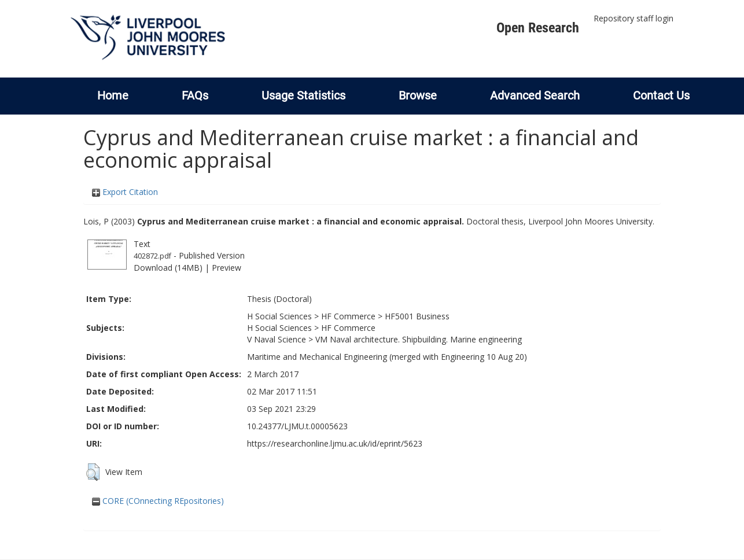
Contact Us (661, 95)
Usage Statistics (303, 95)
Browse (418, 95)
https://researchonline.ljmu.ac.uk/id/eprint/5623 (335, 443)
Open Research (538, 28)
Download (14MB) (168, 268)
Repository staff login (633, 18)
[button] (93, 472)
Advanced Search (535, 95)
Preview (226, 268)
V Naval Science (277, 339)
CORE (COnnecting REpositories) (158, 501)
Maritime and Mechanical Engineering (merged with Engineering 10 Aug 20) (387, 357)
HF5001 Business (417, 316)
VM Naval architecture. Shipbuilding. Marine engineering (419, 339)
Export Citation (125, 192)
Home (113, 95)
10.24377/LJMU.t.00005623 (297, 426)
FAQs (195, 95)
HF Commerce (348, 316)
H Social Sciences (279, 316)
